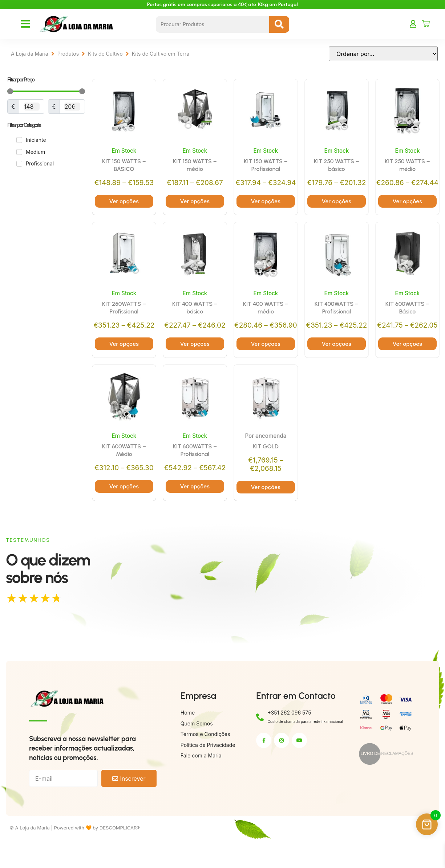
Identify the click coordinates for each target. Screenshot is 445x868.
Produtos (68, 54)
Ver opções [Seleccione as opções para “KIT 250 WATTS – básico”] (337, 202)
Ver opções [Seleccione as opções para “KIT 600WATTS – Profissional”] (195, 515)
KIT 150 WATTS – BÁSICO (124, 166)
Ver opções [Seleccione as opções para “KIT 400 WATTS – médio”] (266, 363)
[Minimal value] (46, 91)
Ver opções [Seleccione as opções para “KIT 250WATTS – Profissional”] (124, 363)
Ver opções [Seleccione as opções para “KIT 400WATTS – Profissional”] (337, 363)
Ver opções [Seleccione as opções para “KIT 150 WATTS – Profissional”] (266, 211)
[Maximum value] (72, 107)
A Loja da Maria (30, 54)
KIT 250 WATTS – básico (337, 166)
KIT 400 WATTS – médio (266, 318)
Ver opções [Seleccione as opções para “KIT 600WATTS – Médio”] (124, 506)
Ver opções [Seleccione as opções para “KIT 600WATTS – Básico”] (407, 363)
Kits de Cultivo (105, 54)
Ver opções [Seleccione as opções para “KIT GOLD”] (266, 508)
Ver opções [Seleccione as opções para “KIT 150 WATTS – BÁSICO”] (124, 202)
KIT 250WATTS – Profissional (124, 318)
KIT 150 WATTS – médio (195, 166)
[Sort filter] (383, 54)
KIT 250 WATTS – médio (407, 166)
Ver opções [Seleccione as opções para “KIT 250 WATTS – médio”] (407, 211)
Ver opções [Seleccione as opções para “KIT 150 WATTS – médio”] (195, 202)
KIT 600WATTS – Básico (407, 318)
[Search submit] (279, 24)
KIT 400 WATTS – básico (195, 318)
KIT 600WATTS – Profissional (195, 470)
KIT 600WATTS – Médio (124, 470)
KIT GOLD (266, 466)
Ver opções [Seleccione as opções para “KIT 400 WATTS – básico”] (195, 363)
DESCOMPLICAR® (120, 856)
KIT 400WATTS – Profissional (337, 318)
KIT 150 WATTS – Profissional (266, 166)
